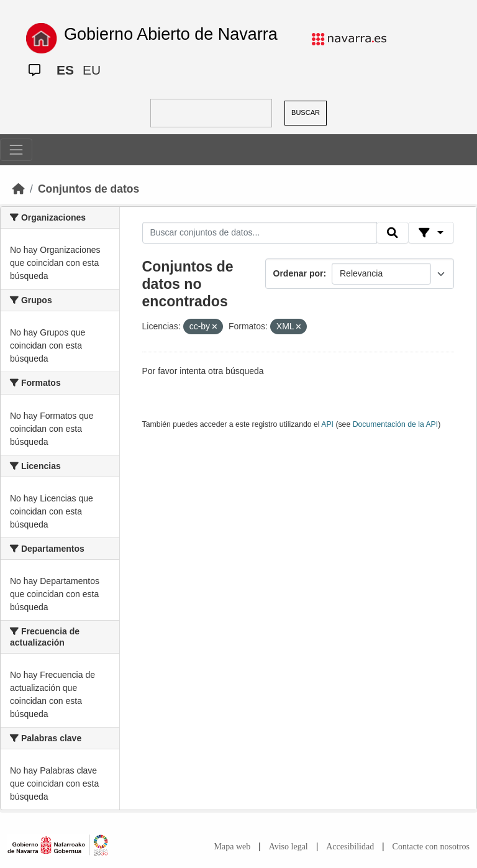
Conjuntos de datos (89, 189)
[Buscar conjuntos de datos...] (260, 233)
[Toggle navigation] (16, 150)
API (327, 424)
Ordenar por (298, 273)
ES (65, 70)
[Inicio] (19, 189)
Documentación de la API (396, 424)
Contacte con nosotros (431, 847)
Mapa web (233, 847)
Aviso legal (288, 847)
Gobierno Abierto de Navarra (171, 34)
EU (92, 70)
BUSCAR (306, 112)
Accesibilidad (350, 847)
